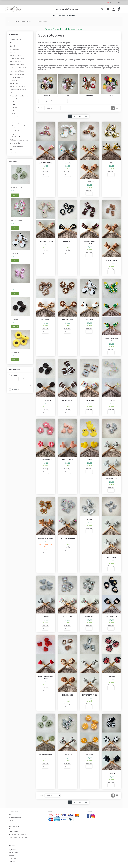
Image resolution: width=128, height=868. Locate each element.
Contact (11, 821)
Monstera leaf (16, 187)
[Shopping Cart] (119, 9)
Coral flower (46, 460)
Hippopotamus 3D (90, 695)
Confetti (112, 400)
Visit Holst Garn (14, 832)
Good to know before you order (67, 9)
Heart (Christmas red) (46, 677)
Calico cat (15, 253)
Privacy (11, 815)
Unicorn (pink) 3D (17, 220)
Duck (90, 460)
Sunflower (15, 352)
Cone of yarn (90, 400)
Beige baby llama (46, 241)
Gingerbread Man (46, 538)
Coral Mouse (68, 460)
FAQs (11, 823)
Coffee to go (68, 400)
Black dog (68, 241)
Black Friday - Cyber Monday (17, 835)
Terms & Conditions (15, 818)
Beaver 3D (90, 182)
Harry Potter (112, 617)
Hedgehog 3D (68, 695)
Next (80, 116)
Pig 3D (13, 286)
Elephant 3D (111, 479)
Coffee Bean (15, 319)
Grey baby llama (68, 538)
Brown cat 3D (111, 260)
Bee (111, 163)
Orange (90, 755)
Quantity (45, 171)
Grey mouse (46, 617)
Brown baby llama (90, 242)
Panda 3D (111, 774)
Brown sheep (68, 320)
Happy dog (90, 617)
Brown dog (46, 320)
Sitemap (12, 829)
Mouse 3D (68, 755)
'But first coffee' (46, 163)
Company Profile (14, 826)
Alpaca (68, 163)
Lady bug (112, 676)
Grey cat (90, 519)
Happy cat (68, 617)
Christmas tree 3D (112, 340)
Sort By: (41, 108)
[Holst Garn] (13, 9)
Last (86, 116)
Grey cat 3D (111, 557)
